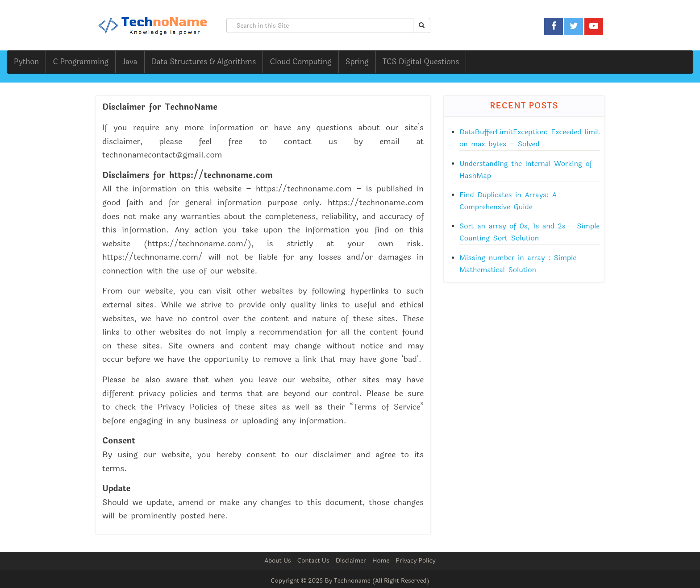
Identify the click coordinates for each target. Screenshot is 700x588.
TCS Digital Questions (421, 62)
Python (26, 62)
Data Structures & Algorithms (204, 62)
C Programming (81, 62)
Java (130, 62)
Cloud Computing (300, 62)
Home (381, 561)
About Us (278, 561)
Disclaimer (351, 561)
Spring (357, 62)
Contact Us (313, 561)
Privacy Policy (416, 561)
